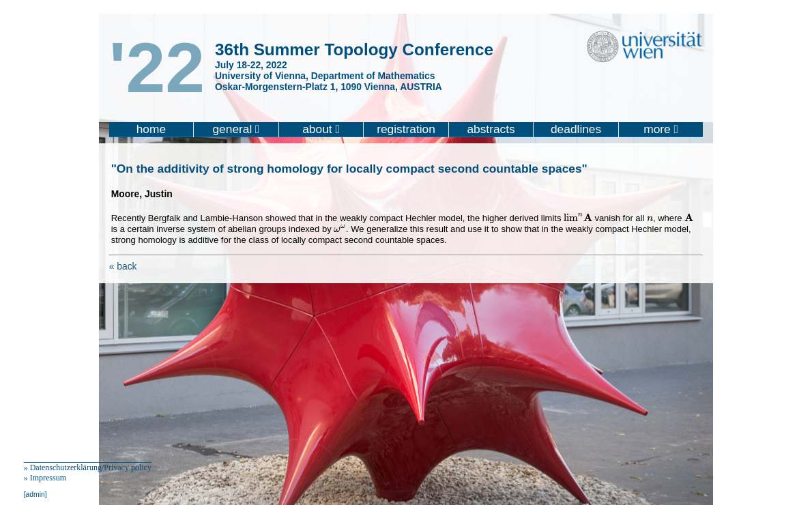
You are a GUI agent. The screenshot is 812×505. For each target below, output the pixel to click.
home (151, 129)
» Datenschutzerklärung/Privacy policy (88, 467)
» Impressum (45, 478)
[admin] (35, 494)
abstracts (491, 129)
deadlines (576, 129)
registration (406, 129)
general (236, 129)
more (661, 129)
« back (123, 266)
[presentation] (578, 217)
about (321, 129)
